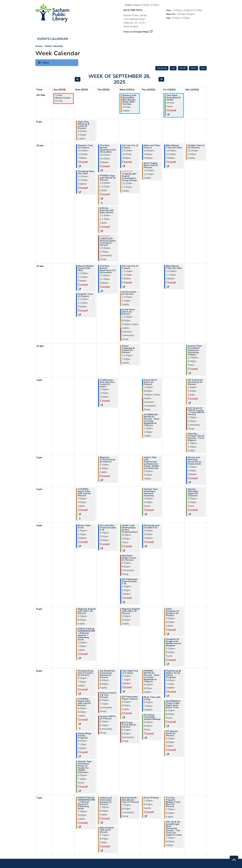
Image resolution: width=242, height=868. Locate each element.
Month (183, 68)
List (173, 68)
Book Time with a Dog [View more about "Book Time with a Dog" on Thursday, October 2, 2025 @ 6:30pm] (152, 698)
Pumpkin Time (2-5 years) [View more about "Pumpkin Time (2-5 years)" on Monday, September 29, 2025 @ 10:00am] (85, 147)
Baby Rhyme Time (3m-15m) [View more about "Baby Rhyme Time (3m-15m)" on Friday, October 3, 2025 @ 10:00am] (174, 147)
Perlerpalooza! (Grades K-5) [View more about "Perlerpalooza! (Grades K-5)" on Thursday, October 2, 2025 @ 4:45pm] (152, 527)
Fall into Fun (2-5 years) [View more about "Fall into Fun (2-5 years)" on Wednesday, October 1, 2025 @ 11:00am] (130, 267)
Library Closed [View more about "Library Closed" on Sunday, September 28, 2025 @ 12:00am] (62, 98)
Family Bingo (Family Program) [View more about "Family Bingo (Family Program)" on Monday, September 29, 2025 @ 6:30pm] (85, 736)
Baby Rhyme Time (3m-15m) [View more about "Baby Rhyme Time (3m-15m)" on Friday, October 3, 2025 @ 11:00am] (174, 267)
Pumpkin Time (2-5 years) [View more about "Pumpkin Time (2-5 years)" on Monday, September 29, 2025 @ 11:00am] (85, 295)
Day (203, 68)
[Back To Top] (234, 860)
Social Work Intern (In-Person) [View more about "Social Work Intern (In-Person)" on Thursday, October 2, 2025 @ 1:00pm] (150, 382)
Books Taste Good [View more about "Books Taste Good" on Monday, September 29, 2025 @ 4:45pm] (84, 527)
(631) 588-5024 (133, 10)
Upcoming (162, 68)
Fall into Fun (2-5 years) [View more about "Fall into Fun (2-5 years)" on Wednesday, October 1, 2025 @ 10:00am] (130, 147)
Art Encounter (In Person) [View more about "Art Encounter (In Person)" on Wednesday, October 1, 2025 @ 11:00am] (129, 293)
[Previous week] (78, 79)
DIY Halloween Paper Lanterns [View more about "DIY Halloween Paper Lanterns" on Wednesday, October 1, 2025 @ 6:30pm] (130, 698)
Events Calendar (53, 39)
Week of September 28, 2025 (121, 79)
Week (193, 68)
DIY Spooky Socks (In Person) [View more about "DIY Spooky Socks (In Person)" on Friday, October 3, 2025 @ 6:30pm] (172, 733)
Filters (45, 63)
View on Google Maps (136, 32)
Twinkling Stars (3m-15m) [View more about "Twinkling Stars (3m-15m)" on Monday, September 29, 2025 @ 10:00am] (86, 172)
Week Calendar (54, 46)
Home (39, 46)
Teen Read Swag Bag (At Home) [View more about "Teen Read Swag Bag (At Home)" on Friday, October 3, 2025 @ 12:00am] (173, 98)
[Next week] (161, 79)
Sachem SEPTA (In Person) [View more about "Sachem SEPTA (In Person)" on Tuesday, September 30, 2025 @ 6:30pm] (108, 718)
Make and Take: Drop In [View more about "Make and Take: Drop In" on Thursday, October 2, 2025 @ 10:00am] (152, 147)
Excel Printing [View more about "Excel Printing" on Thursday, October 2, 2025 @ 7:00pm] (151, 798)
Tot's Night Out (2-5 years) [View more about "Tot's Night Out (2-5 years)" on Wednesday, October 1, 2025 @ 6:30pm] (130, 672)
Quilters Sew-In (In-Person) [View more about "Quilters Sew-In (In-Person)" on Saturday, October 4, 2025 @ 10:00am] (196, 147)
